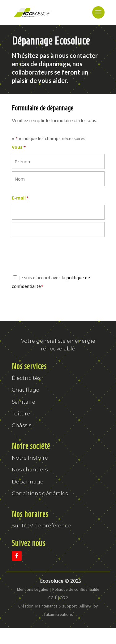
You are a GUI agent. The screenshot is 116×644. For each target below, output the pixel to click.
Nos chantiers (30, 470)
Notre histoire (30, 458)
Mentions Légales (33, 589)
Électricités (26, 378)
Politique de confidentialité (76, 589)
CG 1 (52, 598)
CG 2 (64, 598)
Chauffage (26, 390)
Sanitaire (24, 402)
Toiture (21, 414)
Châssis (21, 425)
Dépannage (28, 482)
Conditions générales (40, 494)
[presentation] (59, 256)
